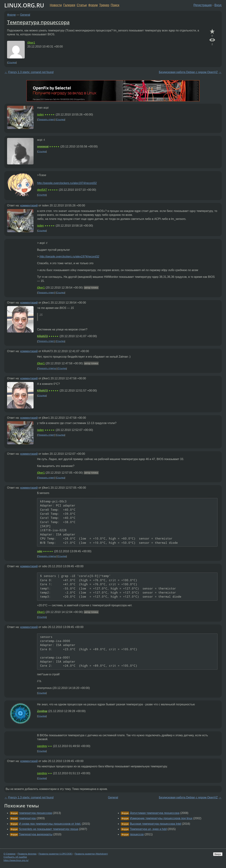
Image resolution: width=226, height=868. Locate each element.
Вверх (218, 854)
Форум (93, 5)
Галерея (69, 5)
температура (27, 818)
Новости (56, 5)
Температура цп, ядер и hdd (148, 829)
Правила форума (27, 854)
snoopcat (43, 146)
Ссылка (12, 62)
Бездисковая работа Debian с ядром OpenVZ (188, 72)
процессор (137, 834)
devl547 (42, 190)
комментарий (29, 205)
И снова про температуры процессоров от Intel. (50, 824)
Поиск (115, 5)
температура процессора (35, 813)
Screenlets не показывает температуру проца (48, 829)
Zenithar (42, 711)
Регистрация (203, 5)
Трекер (104, 5)
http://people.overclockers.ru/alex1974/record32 (67, 183)
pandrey (42, 746)
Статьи (82, 5)
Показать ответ (46, 119)
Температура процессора (38, 22)
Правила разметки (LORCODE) (56, 854)
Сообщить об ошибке (15, 857)
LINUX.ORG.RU (24, 5)
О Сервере (10, 854)
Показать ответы (47, 368)
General (25, 15)
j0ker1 (31, 43)
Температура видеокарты (36, 834)
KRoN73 (42, 336)
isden (40, 115)
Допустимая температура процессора (155, 813)
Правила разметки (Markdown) (91, 854)
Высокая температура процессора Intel (156, 824)
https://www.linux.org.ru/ (16, 860)
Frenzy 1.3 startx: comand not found (31, 72)
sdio (40, 551)
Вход (218, 5)
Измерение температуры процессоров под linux (161, 818)
